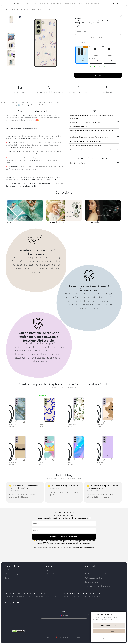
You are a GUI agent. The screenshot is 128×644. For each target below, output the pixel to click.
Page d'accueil (10, 9)
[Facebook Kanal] (15, 603)
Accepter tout (109, 631)
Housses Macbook (69, 3)
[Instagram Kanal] (7, 603)
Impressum (89, 570)
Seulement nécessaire (109, 625)
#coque (45, 105)
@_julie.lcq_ (5, 102)
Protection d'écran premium (54, 574)
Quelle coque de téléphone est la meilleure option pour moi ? (90, 150)
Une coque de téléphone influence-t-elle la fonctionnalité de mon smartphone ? (92, 117)
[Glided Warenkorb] (118, 4)
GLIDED (17, 3)
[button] (41, 71)
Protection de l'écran (83, 3)
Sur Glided (8, 570)
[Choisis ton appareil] (98, 37)
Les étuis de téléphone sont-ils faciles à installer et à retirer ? (90, 137)
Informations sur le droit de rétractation (98, 586)
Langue (64, 612)
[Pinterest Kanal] (11, 603)
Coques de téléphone (45, 3)
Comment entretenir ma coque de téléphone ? (86, 141)
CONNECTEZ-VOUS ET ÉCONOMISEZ (64, 537)
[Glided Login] (114, 4)
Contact (7, 578)
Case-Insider (95, 3)
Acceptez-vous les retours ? (79, 126)
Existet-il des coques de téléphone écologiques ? (86, 146)
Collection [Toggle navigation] (33, 3)
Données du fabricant (77, 163)
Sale (27, 3)
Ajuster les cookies (109, 639)
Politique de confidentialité (83, 548)
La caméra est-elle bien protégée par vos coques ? (87, 122)
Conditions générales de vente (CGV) (97, 574)
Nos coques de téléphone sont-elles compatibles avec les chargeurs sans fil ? (93, 132)
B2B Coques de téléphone (13, 574)
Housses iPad (58, 3)
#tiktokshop (38, 105)
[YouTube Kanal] (19, 603)
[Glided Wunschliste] (106, 4)
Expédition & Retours (92, 582)
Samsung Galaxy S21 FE (38, 9)
